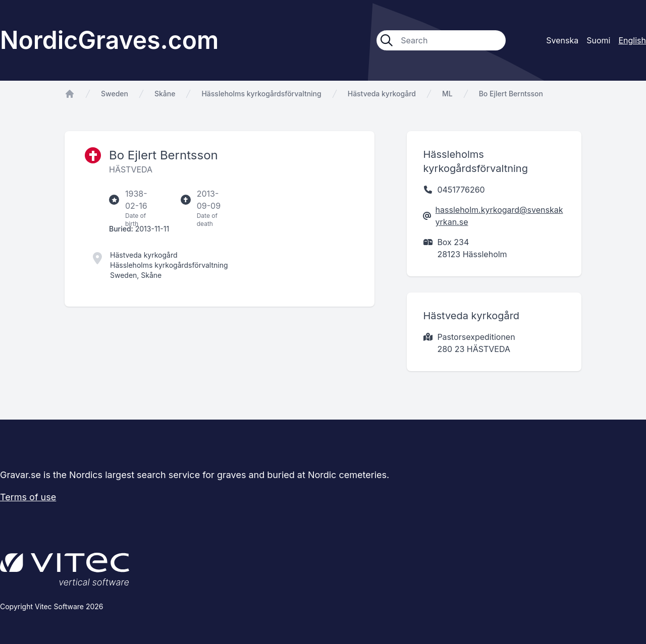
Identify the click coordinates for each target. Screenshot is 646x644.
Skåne (165, 94)
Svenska (562, 40)
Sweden (115, 94)
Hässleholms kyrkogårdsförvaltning (261, 94)
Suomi (598, 40)
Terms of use (28, 497)
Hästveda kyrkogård (382, 94)
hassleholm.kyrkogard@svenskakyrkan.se (499, 216)
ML (447, 94)
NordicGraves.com (109, 40)
